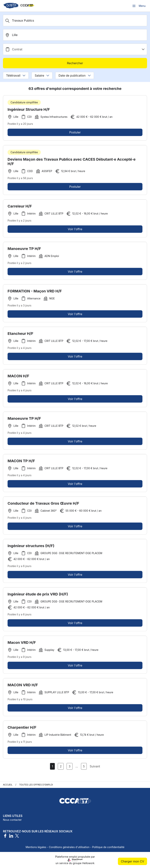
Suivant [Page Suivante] (95, 766)
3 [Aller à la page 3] (70, 766)
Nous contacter (12, 820)
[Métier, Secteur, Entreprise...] (75, 20)
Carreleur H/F (20, 207)
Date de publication (75, 75)
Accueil (8, 785)
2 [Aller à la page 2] (61, 766)
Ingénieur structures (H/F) (31, 547)
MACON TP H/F (21, 462)
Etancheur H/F (20, 335)
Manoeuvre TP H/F (24, 250)
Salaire (42, 75)
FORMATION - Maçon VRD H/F (35, 292)
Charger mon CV (132, 861)
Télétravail (16, 75)
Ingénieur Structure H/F (29, 109)
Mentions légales (36, 847)
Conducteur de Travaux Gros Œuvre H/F (43, 505)
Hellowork (88, 863)
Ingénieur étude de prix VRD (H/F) (38, 595)
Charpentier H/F (22, 729)
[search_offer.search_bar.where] (75, 35)
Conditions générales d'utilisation (69, 847)
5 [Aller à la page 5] (84, 766)
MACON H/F (18, 377)
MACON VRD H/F (23, 686)
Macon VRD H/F (22, 644)
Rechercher (75, 63)
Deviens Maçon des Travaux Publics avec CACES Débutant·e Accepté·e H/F (72, 163)
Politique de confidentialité (108, 847)
